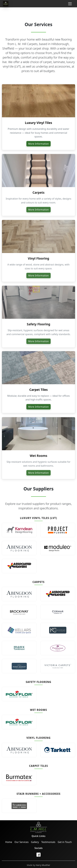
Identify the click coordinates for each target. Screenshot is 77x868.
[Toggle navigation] (70, 4)
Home (9, 842)
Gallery (35, 842)
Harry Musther (43, 865)
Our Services (22, 842)
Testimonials (48, 842)
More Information (38, 144)
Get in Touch (65, 842)
